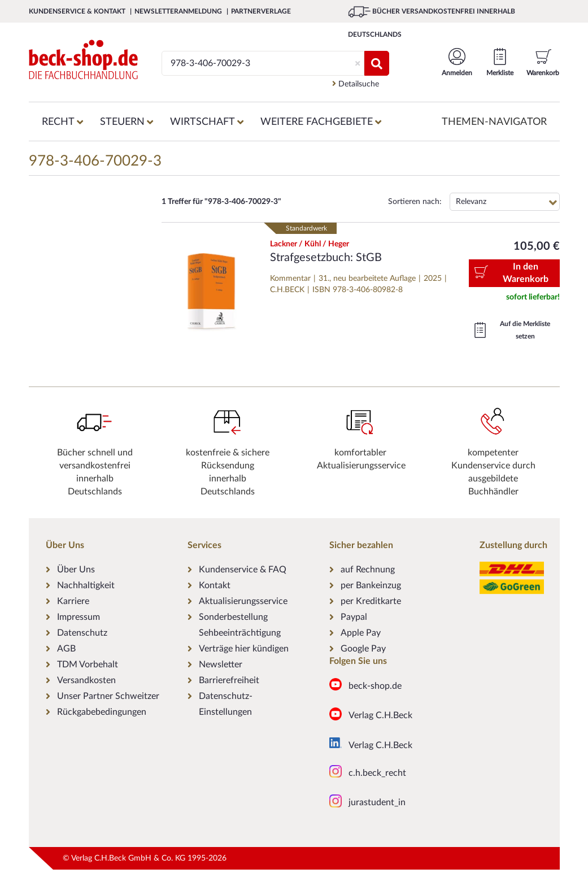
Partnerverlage (261, 11)
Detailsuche (356, 84)
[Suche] (258, 63)
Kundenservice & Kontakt (78, 11)
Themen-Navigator (494, 122)
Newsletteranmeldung (179, 11)
